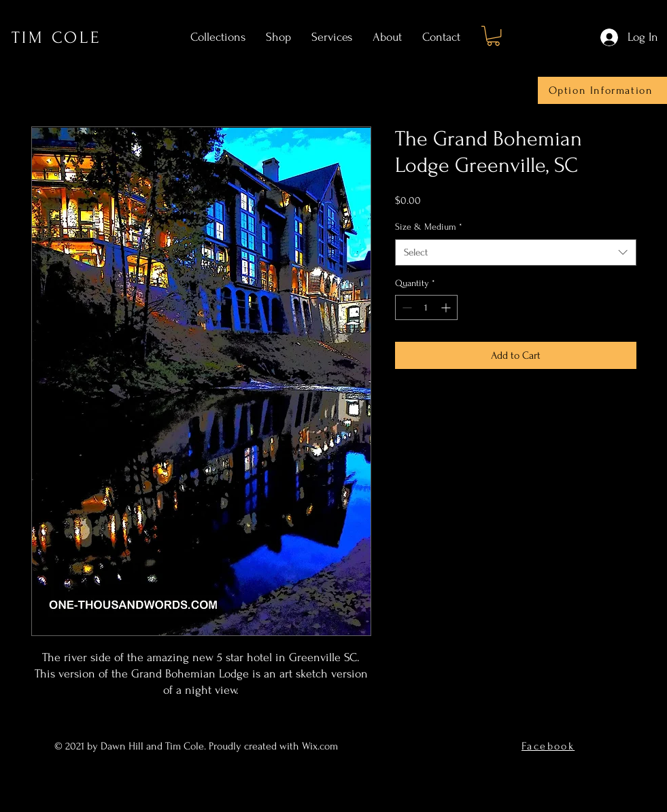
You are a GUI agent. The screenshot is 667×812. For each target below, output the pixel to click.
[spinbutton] (426, 307)
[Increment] (447, 307)
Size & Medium (429, 227)
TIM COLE (56, 38)
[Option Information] (602, 90)
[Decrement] (406, 307)
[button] (493, 36)
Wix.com (321, 746)
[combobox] (516, 252)
